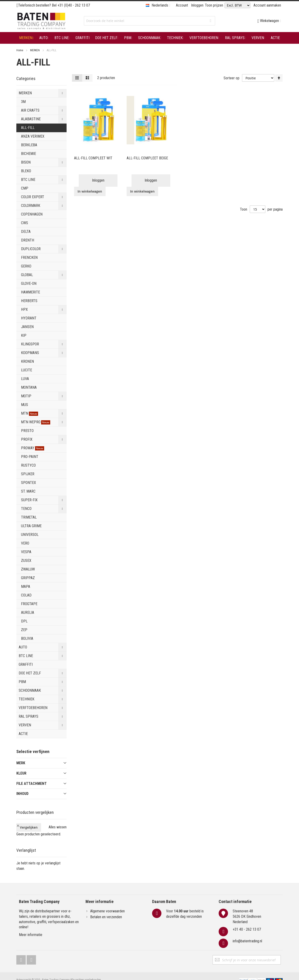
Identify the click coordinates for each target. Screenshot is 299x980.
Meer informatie (31, 927)
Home (20, 50)
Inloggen (197, 5)
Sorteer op (231, 78)
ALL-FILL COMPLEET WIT (93, 158)
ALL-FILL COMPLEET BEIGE (147, 158)
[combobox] (149, 21)
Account (182, 5)
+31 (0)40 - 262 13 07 (74, 5)
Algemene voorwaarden (107, 903)
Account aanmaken (267, 5)
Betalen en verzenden (106, 909)
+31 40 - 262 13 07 (247, 922)
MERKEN (35, 50)
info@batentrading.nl (247, 933)
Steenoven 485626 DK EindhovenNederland (247, 909)
